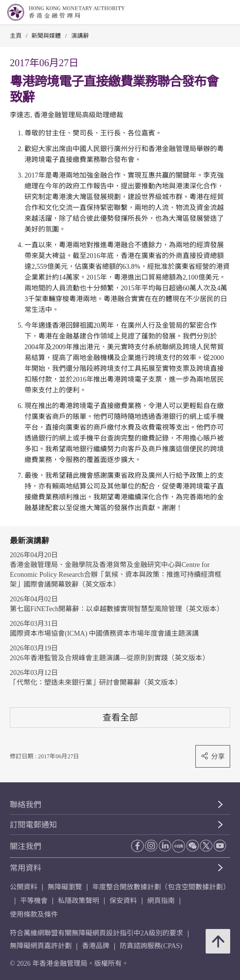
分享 (213, 756)
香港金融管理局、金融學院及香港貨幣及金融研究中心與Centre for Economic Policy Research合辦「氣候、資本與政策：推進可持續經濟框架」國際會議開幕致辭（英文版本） (116, 575)
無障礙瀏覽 (65, 887)
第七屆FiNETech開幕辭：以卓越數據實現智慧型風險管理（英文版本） (117, 609)
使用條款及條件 (34, 915)
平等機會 (34, 901)
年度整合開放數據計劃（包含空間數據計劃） (161, 887)
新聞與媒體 (46, 36)
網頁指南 (161, 901)
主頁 (16, 36)
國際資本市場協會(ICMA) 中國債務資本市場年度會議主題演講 (104, 633)
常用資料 (26, 868)
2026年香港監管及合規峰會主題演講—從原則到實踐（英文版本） (109, 658)
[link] (208, 13)
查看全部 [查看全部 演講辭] (120, 717)
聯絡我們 (26, 805)
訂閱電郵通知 (33, 825)
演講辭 (80, 36)
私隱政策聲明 (79, 901)
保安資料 (123, 901)
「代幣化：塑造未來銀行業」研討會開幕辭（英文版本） (96, 683)
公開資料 (24, 887)
